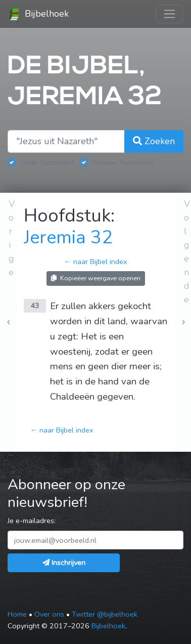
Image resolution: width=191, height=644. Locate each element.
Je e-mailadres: (32, 521)
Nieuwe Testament (123, 162)
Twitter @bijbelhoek (105, 614)
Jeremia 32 (68, 238)
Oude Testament (47, 162)
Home (17, 614)
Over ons (49, 614)
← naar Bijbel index (95, 262)
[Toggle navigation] (170, 14)
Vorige (12, 238)
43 (35, 306)
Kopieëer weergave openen (96, 278)
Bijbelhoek (38, 14)
